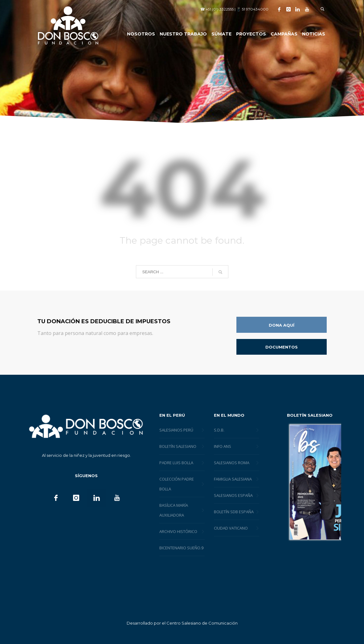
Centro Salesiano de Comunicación (202, 623)
